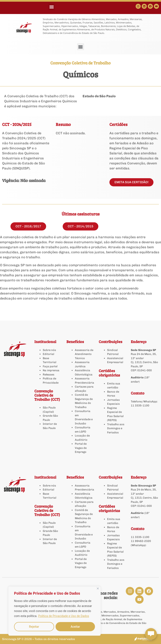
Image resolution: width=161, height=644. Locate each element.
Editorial (48, 354)
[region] (55, 611)
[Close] (98, 589)
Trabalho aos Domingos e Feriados (116, 428)
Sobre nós (49, 350)
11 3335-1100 (140, 405)
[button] (51, 7)
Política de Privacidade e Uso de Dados (64, 616)
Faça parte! (50, 366)
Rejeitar (34, 627)
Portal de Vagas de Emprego (81, 448)
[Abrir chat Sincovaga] (151, 634)
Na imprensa (51, 370)
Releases (49, 374)
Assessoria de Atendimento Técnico (84, 354)
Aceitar (75, 627)
